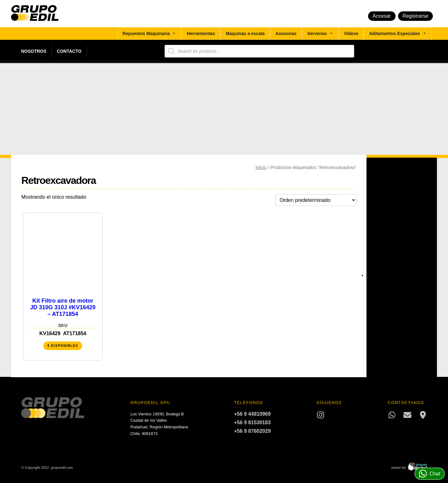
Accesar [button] (382, 16)
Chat (430, 474)
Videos (351, 33)
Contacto (69, 51)
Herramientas (201, 33)
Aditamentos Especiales (398, 33)
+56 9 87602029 (252, 431)
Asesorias (286, 33)
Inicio (261, 167)
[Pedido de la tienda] (316, 200)
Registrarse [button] (415, 16)
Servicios (320, 33)
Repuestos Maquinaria (149, 33)
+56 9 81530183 (252, 423)
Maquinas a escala (245, 33)
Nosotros (34, 51)
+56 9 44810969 (252, 414)
